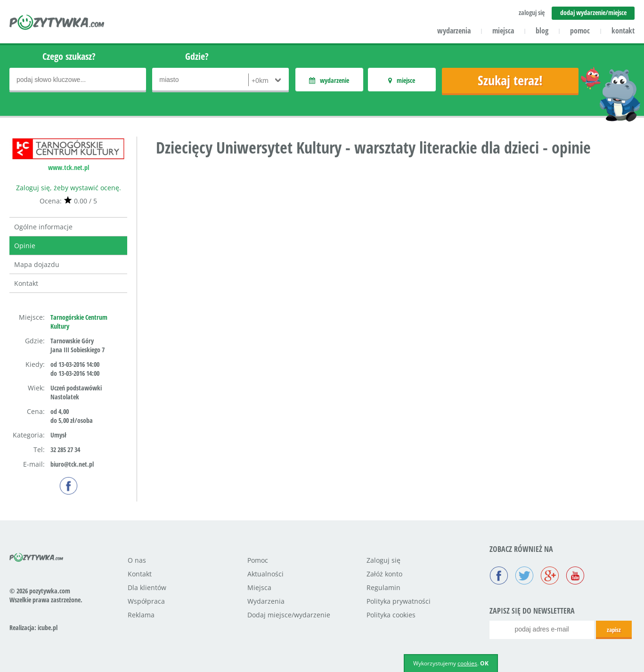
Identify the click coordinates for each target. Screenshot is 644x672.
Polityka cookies (391, 615)
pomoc (580, 31)
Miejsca (259, 587)
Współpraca (146, 601)
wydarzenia (454, 31)
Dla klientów (147, 587)
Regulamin (383, 587)
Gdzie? (197, 56)
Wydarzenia (266, 601)
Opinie (25, 246)
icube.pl (48, 627)
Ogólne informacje (43, 227)
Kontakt (26, 283)
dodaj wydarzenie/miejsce (593, 12)
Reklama (141, 615)
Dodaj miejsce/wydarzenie (289, 615)
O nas (137, 560)
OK (484, 663)
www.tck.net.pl (69, 167)
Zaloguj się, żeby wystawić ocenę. (69, 188)
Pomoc (258, 560)
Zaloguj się (383, 560)
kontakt (623, 31)
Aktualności (265, 574)
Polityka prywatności (399, 601)
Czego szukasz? (69, 56)
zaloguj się (532, 12)
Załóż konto (384, 574)
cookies (467, 663)
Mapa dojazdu (37, 264)
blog (542, 31)
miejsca (503, 31)
